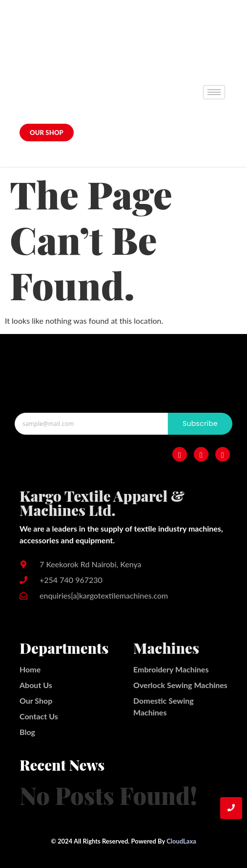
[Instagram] (201, 454)
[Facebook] (180, 454)
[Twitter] (223, 454)
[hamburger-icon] (214, 92)
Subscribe (200, 423)
